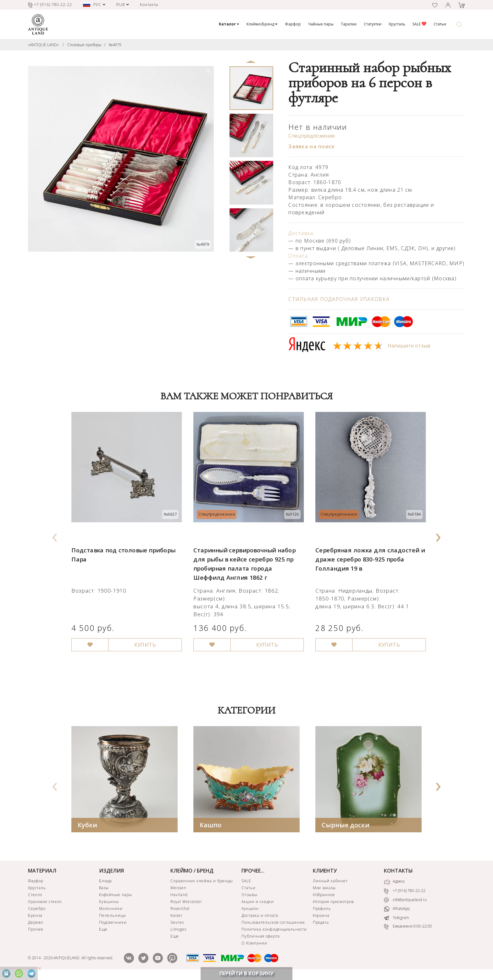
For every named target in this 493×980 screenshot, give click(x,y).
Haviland (179, 896)
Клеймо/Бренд (262, 24)
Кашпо (210, 826)
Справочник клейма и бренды (202, 882)
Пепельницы (113, 916)
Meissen (178, 889)
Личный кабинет (330, 882)
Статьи (440, 24)
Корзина (321, 916)
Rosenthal (180, 909)
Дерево (36, 923)
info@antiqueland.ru (405, 901)
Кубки (87, 826)
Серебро (37, 909)
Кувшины (109, 903)
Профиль (322, 909)
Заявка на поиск (312, 146)
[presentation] (55, 536)
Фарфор (293, 24)
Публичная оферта (260, 937)
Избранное (324, 896)
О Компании (254, 944)
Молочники (111, 909)
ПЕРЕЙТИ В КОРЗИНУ (246, 973)
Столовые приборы (84, 45)
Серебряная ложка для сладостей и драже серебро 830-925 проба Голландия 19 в (368, 554)
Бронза (35, 916)
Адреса (394, 883)
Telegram (396, 919)
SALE (419, 24)
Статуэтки (373, 24)
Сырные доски (346, 826)
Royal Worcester (186, 903)
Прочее (36, 930)
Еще (103, 930)
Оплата (298, 256)
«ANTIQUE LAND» (43, 45)
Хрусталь (397, 24)
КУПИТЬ (142, 636)
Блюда (105, 882)
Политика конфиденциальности (274, 930)
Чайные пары (321, 24)
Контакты (149, 5)
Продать (321, 923)
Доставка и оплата (260, 916)
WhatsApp (397, 910)
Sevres (177, 923)
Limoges (178, 930)
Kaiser (177, 916)
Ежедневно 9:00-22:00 (408, 927)
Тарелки (349, 24)
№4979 (115, 45)
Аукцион (250, 909)
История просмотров (333, 903)
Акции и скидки (258, 903)
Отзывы (249, 896)
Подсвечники (113, 923)
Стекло (35, 896)
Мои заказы (324, 889)
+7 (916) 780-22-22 (405, 892)
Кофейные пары (115, 896)
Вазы (104, 889)
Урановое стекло (45, 903)
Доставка (301, 233)
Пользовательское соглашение (273, 923)
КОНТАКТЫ (398, 872)
